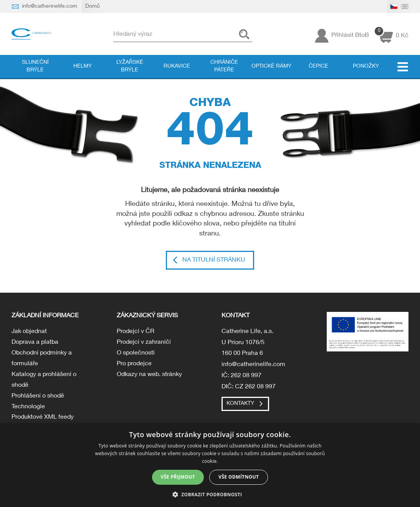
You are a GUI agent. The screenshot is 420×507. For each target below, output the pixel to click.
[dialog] (210, 465)
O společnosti (136, 354)
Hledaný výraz (136, 35)
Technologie (28, 409)
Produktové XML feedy (43, 421)
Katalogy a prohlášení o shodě (44, 382)
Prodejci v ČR (136, 332)
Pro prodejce (134, 365)
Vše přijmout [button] (178, 477)
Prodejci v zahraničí (144, 343)
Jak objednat (29, 332)
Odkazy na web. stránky (149, 376)
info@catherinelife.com (253, 365)
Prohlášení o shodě (38, 398)
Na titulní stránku (214, 260)
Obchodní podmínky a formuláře (42, 360)
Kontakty (240, 404)
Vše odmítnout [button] (239, 477)
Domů (93, 7)
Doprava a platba (35, 343)
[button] (210, 494)
